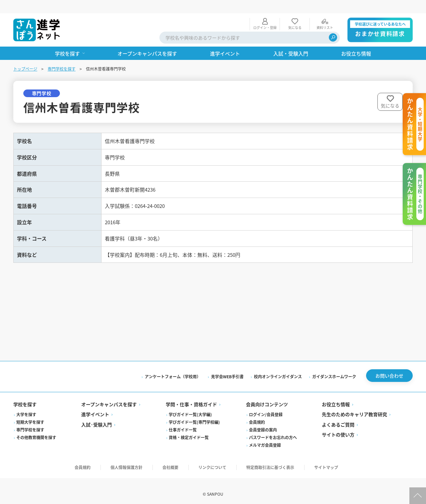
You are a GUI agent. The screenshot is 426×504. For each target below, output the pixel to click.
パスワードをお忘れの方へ (273, 431)
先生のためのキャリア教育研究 (354, 408)
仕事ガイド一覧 (183, 424)
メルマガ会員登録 (265, 439)
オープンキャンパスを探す (109, 398)
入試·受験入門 (97, 419)
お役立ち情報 (336, 398)
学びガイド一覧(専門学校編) (194, 416)
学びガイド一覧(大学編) (190, 408)
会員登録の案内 (263, 424)
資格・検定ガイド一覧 (189, 431)
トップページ (25, 55)
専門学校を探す (62, 55)
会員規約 (257, 416)
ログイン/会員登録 (266, 408)
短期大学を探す (30, 416)
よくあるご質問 (338, 419)
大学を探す (26, 408)
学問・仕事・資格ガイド (191, 398)
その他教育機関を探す (36, 431)
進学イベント (95, 408)
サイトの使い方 (338, 428)
